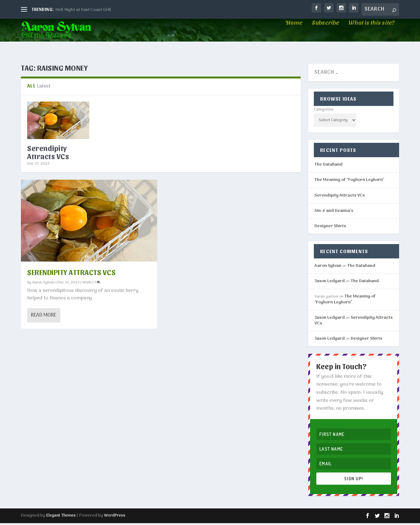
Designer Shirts (330, 228)
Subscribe (325, 34)
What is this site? (371, 34)
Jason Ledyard (330, 283)
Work (87, 284)
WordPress (115, 517)
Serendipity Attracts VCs (48, 154)
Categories (324, 111)
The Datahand (329, 166)
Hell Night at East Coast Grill (83, 10)
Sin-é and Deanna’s (334, 213)
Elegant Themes (61, 517)
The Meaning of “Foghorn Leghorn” (349, 182)
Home (294, 34)
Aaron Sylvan (43, 284)
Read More (44, 317)
